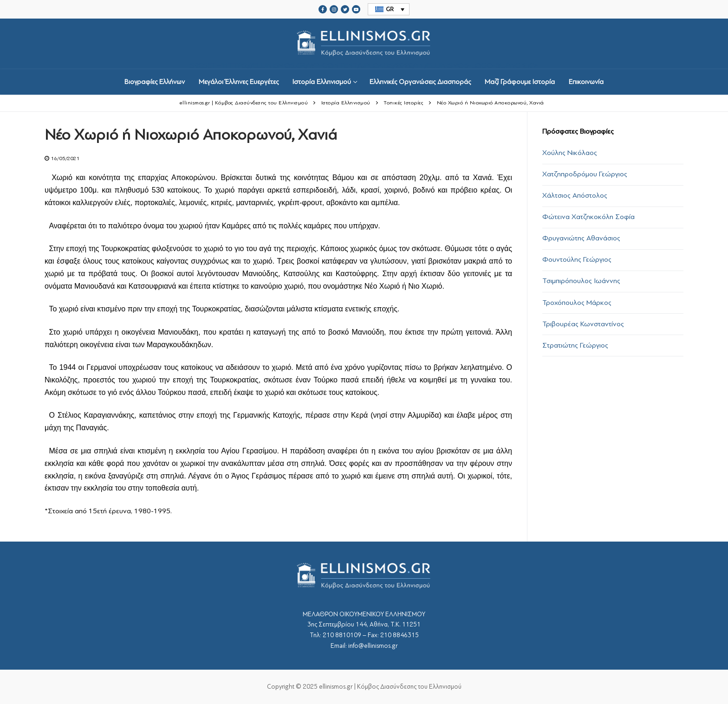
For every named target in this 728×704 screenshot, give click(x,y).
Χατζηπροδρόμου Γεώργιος (585, 174)
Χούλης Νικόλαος (570, 153)
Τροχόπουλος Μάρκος (577, 303)
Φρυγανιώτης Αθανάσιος (581, 238)
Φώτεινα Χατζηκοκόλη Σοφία (588, 217)
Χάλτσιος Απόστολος (575, 195)
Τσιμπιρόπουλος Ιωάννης (581, 281)
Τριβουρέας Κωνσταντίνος (583, 324)
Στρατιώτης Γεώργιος (575, 345)
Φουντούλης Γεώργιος (577, 259)
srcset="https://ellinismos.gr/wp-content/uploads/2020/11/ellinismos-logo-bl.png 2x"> (364, 44)
